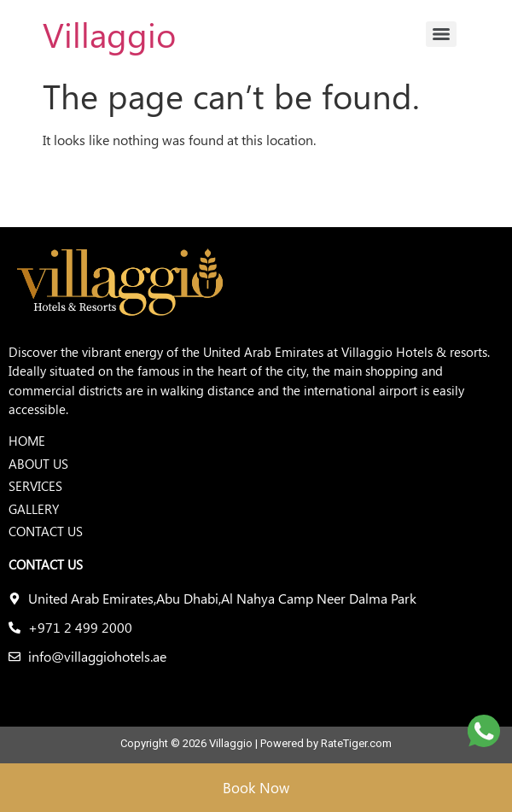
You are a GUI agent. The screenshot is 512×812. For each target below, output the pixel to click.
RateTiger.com (356, 743)
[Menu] (441, 34)
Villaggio (109, 34)
